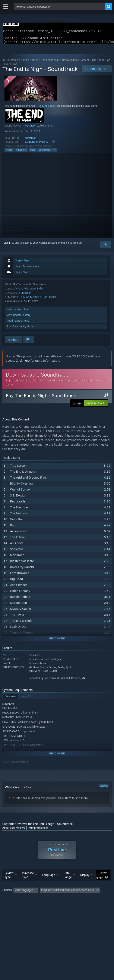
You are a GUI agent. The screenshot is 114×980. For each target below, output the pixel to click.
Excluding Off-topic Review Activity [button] (67, 899)
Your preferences (38, 830)
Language (49, 883)
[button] (96, 406)
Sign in (7, 245)
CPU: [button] (78, 904)
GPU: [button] (93, 904)
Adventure (21, 152)
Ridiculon (31, 140)
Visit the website (18, 312)
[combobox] (60, 7)
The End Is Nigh (50, 63)
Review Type (9, 883)
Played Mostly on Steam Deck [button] (20, 904)
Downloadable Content (76, 63)
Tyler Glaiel (49, 300)
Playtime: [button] (100, 899)
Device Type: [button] (11, 909)
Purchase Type (28, 883)
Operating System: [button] (56, 904)
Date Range (68, 883)
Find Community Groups (21, 329)
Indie (33, 152)
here (68, 801)
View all (104, 788)
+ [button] (54, 152)
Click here (23, 363)
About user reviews (14, 830)
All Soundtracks (11, 63)
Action (9, 152)
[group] (57, 904)
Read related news (18, 323)
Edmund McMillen (36, 144)
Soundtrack (45, 152)
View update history (19, 317)
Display (85, 883)
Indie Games (31, 63)
